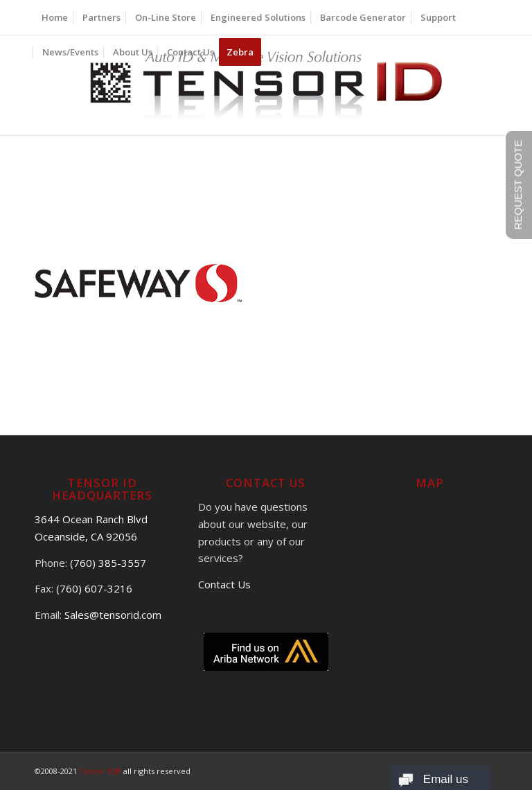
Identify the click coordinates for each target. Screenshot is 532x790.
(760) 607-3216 (94, 588)
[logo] (266, 85)
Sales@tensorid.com (113, 615)
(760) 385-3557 (108, 563)
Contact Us (224, 584)
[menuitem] (55, 17)
